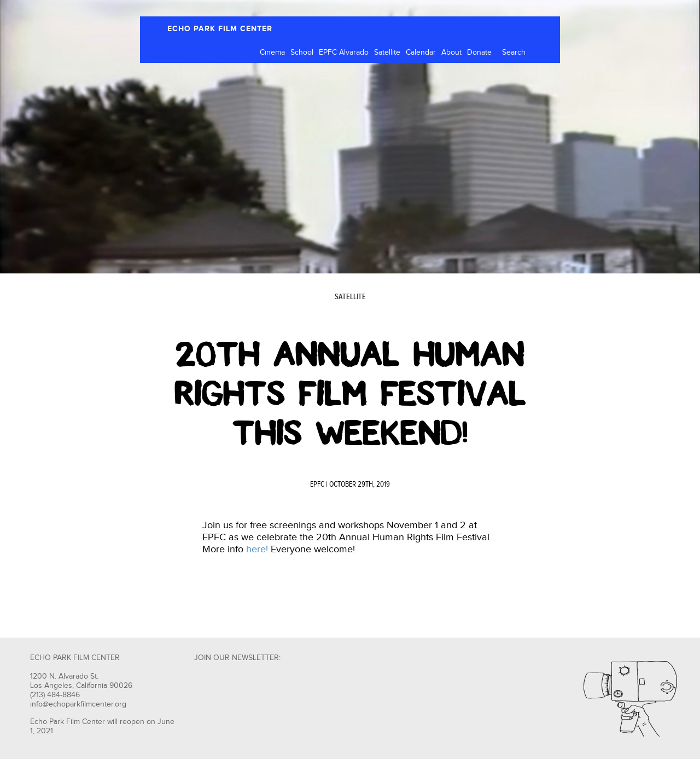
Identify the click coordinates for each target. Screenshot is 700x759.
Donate (479, 52)
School (302, 52)
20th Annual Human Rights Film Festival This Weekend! (350, 394)
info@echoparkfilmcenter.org (78, 704)
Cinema (272, 52)
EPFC (317, 484)
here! (257, 549)
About (451, 52)
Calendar (421, 52)
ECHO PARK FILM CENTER (220, 29)
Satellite (387, 52)
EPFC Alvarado (344, 52)
